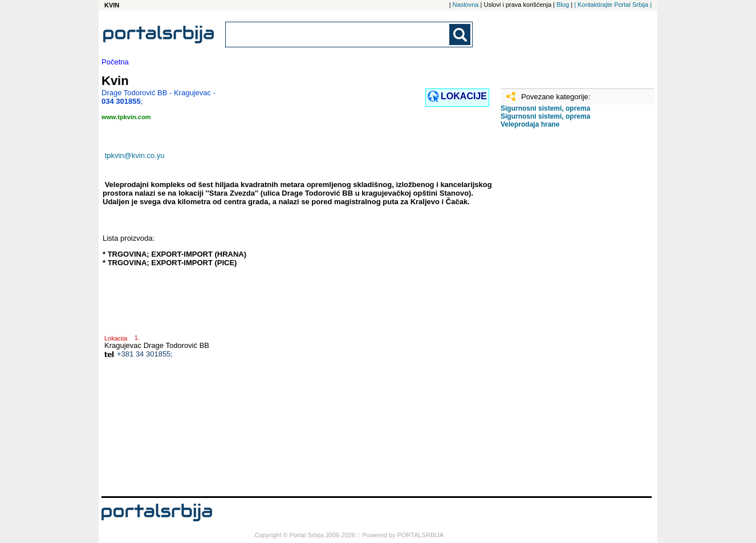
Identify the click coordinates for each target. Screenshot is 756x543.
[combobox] (338, 35)
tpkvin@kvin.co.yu (135, 155)
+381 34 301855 (144, 354)
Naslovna (466, 5)
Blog (563, 5)
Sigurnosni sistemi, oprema (545, 108)
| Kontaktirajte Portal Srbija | (613, 5)
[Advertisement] (558, 317)
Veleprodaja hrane (530, 124)
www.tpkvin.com (126, 117)
